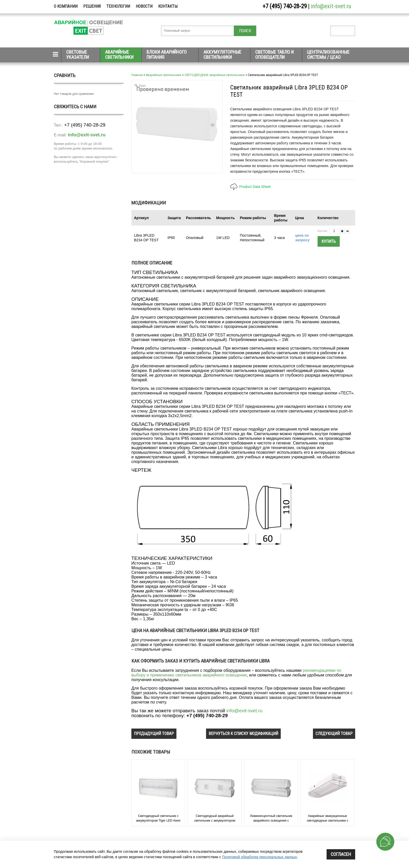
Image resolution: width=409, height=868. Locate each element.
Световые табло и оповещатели (274, 55)
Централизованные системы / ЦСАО (328, 55)
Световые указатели (78, 55)
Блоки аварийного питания (167, 55)
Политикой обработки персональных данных (259, 857)
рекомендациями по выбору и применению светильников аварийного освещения (236, 673)
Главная (137, 75)
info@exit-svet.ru (331, 6)
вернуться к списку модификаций (243, 734)
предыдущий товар (154, 734)
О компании (66, 6)
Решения (92, 6)
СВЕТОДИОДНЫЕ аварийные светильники (215, 75)
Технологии (118, 6)
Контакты (168, 6)
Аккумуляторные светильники (222, 55)
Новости (144, 6)
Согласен (341, 854)
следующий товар (334, 734)
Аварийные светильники (119, 55)
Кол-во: (323, 231)
